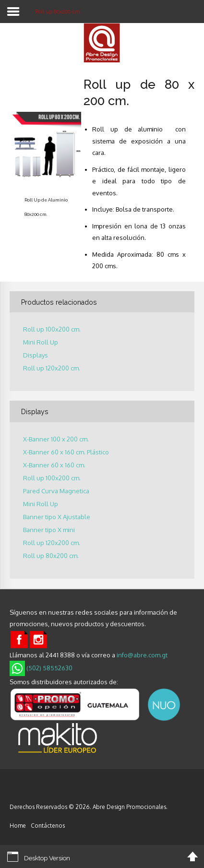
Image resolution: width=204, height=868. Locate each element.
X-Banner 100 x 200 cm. (56, 439)
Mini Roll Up (41, 342)
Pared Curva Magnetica (56, 491)
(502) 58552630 (41, 668)
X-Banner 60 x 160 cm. (54, 465)
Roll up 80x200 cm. (51, 556)
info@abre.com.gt (142, 655)
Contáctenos (48, 826)
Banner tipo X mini (49, 530)
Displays (36, 355)
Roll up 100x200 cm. (52, 329)
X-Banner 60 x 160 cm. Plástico (66, 452)
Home (18, 826)
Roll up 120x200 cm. (52, 368)
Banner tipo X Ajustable (57, 517)
